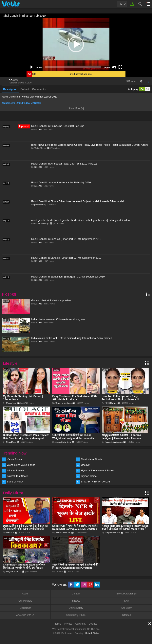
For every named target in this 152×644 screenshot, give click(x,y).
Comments (39, 89)
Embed (25, 89)
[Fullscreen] (120, 67)
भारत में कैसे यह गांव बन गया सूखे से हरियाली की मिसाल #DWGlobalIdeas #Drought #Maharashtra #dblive (75, 568)
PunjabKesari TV (63, 533)
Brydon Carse (89, 476)
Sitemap (126, 615)
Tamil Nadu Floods (92, 459)
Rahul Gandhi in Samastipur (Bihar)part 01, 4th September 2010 (68, 277)
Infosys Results (16, 470)
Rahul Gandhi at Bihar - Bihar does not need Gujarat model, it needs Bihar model (77, 201)
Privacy (68, 624)
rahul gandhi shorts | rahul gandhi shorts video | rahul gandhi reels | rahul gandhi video (80, 220)
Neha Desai (11, 442)
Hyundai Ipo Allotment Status (97, 470)
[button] (76, 44)
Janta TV (10, 533)
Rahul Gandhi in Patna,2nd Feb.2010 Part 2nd (58, 126)
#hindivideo (23, 103)
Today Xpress (40, 148)
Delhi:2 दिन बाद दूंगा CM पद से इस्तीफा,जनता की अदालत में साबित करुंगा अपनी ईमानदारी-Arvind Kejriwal (25, 529)
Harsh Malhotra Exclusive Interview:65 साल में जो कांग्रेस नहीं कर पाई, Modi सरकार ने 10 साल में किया (125, 529)
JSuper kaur (11, 403)
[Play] (32, 67)
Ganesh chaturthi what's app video (51, 300)
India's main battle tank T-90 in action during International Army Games (72, 338)
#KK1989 (36, 103)
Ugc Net (86, 465)
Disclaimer (25, 608)
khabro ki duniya (42, 223)
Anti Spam (127, 608)
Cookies (93, 624)
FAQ (126, 601)
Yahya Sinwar (15, 459)
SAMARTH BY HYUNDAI (95, 482)
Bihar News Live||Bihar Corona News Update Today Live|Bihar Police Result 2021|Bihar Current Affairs (90, 145)
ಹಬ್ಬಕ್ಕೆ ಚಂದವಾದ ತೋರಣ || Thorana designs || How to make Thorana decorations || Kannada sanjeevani (123, 438)
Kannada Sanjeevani (114, 442)
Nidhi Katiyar (111, 403)
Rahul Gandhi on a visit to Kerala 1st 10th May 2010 (61, 182)
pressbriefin (40, 205)
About (25, 594)
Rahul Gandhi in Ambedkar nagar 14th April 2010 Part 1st (64, 164)
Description (10, 89)
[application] (76, 44)
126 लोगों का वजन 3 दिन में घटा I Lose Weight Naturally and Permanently (73, 437)
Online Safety (76, 608)
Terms (58, 624)
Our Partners (25, 601)
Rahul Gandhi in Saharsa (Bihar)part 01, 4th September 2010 (66, 239)
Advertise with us (25, 615)
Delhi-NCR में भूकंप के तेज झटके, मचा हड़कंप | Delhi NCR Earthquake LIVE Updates (76, 527)
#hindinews (8, 103)
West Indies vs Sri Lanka (21, 465)
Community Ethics (76, 615)
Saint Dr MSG (15, 482)
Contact (76, 594)
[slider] (73, 67)
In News (76, 601)
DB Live (59, 571)
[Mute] (114, 67)
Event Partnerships (127, 594)
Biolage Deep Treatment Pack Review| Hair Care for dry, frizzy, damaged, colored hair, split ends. (26, 438)
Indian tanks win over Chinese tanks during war (58, 319)
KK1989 (13, 80)
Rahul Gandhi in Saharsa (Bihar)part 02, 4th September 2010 (66, 258)
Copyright (80, 624)
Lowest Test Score (17, 476)
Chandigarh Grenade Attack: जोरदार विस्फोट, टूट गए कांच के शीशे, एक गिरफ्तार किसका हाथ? (24, 568)
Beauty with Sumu (64, 403)
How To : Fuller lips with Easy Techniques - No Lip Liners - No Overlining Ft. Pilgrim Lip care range (124, 399)
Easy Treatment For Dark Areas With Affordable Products (74, 398)
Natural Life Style (63, 442)
